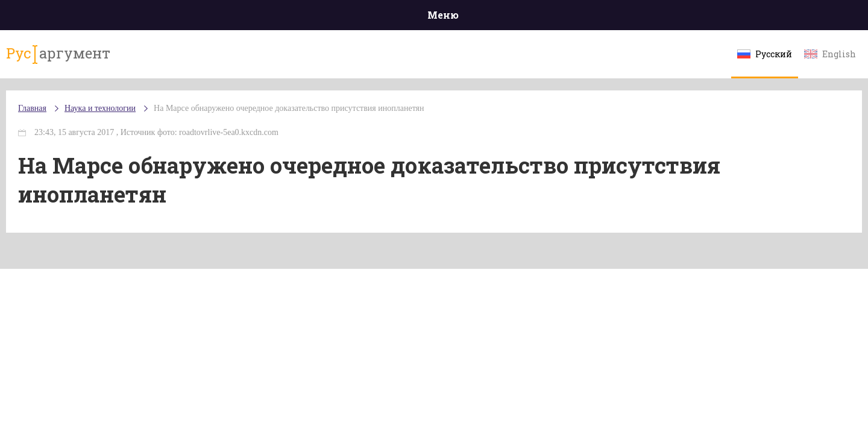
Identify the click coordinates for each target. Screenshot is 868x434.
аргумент (124, 60)
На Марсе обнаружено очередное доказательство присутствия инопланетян (361, 120)
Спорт (461, 18)
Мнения (765, 18)
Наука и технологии (536, 24)
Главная (103, 18)
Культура (619, 18)
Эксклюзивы (694, 18)
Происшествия (179, 18)
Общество (327, 18)
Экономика (398, 18)
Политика (259, 18)
